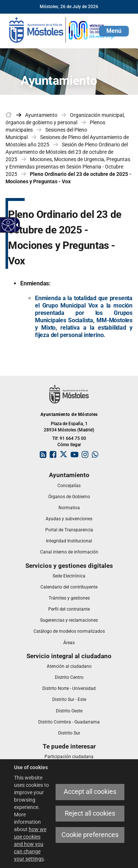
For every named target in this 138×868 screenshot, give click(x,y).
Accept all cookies (90, 792)
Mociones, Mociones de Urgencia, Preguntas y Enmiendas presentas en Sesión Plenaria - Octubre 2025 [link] (68, 167)
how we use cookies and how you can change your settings (30, 844)
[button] (114, 31)
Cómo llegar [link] (69, 445)
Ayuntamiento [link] (41, 115)
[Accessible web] (8, 225)
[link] (63, 29)
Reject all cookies (90, 813)
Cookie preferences (90, 835)
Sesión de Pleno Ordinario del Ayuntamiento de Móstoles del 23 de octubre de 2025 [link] (67, 152)
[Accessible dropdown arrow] (16, 225)
